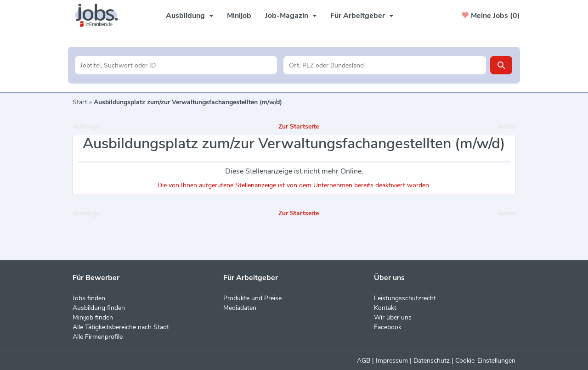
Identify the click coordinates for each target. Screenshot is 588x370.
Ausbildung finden (99, 308)
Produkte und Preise (252, 298)
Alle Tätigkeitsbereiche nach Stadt (121, 327)
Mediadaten (240, 308)
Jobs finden (89, 298)
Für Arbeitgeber (362, 16)
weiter (506, 126)
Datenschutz (432, 361)
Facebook (388, 327)
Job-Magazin (291, 16)
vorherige (86, 126)
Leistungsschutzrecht (405, 298)
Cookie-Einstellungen (485, 361)
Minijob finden (93, 317)
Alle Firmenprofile (98, 337)
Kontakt (385, 308)
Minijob (239, 16)
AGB (364, 361)
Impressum (392, 361)
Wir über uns (393, 317)
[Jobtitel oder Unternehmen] (176, 65)
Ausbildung (189, 16)
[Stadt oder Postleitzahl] (385, 65)
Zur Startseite (299, 126)
